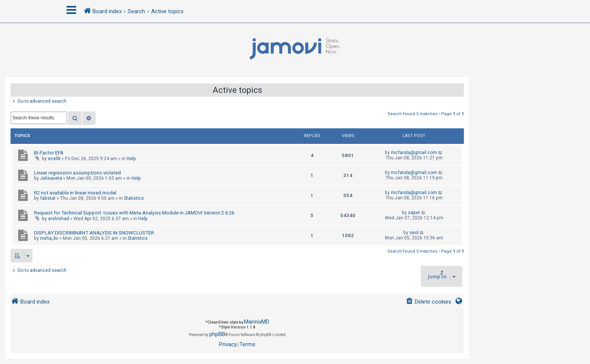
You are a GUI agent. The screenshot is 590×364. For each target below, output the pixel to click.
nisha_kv (49, 238)
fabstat (48, 198)
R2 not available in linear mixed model (75, 193)
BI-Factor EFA (49, 153)
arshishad (59, 219)
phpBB (217, 334)
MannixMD (257, 322)
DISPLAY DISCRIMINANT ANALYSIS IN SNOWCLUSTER (94, 233)
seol (414, 233)
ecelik (54, 159)
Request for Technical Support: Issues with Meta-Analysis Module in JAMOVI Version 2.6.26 (134, 213)
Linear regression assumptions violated (77, 173)
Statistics (134, 198)
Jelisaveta (51, 178)
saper (414, 213)
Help (131, 159)
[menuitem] (429, 302)
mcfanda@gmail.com (414, 153)
